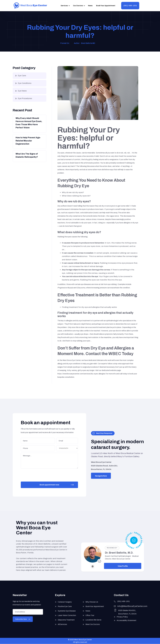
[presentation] (38, 474)
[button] (65, 6)
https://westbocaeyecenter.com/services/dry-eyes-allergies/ (82, 374)
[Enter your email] (28, 614)
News (90, 6)
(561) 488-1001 (130, 6)
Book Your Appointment (106, 6)
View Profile (123, 566)
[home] (30, 6)
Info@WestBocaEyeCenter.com (132, 608)
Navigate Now (101, 476)
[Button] (29, 124)
